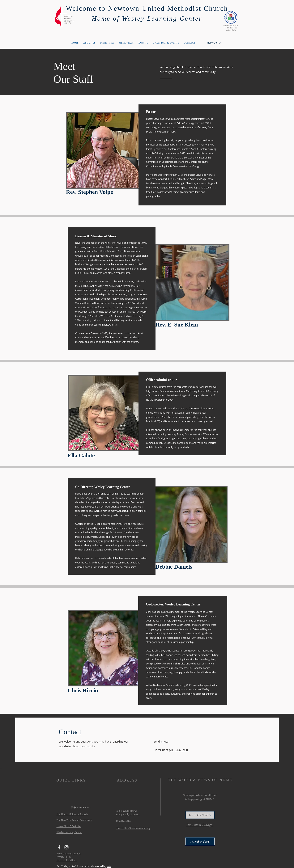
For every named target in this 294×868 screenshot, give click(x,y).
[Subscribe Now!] (200, 815)
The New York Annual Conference (74, 820)
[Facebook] (59, 847)
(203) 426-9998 (178, 750)
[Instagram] (66, 847)
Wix (109, 866)
